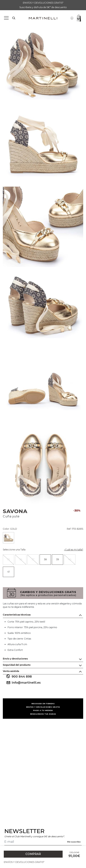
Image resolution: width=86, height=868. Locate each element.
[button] (72, 18)
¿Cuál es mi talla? (71, 550)
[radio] (8, 560)
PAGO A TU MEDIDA (43, 710)
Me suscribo (74, 842)
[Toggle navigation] (6, 18)
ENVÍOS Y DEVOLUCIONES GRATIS (43, 707)
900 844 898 (19, 677)
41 (8, 572)
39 (58, 559)
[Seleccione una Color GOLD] (8, 538)
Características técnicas (17, 615)
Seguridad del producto (17, 665)
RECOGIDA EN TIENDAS (43, 704)
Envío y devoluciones (15, 659)
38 (45, 559)
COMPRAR (33, 854)
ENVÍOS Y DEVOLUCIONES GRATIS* (43, 3)
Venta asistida (11, 671)
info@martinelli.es (23, 683)
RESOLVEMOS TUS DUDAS (43, 714)
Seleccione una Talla (14, 550)
